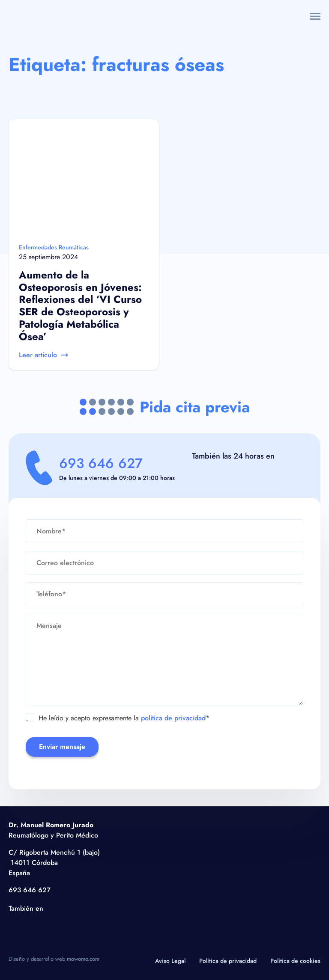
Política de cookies (295, 961)
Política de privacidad (228, 961)
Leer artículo (43, 355)
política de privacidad (173, 718)
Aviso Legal (170, 961)
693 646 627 (101, 463)
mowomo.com (83, 959)
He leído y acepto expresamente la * (118, 718)
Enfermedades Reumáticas (54, 247)
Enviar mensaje (62, 747)
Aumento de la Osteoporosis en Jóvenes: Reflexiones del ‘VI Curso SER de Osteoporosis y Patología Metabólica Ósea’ (80, 306)
